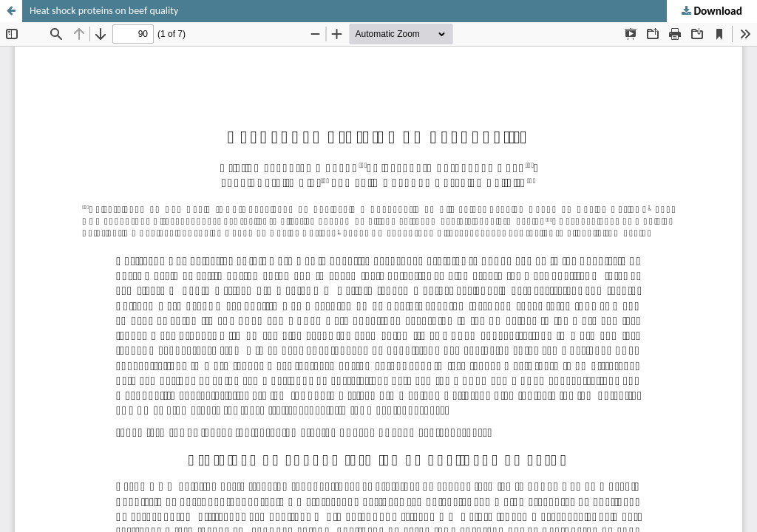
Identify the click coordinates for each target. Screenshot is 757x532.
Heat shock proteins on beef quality (104, 11)
